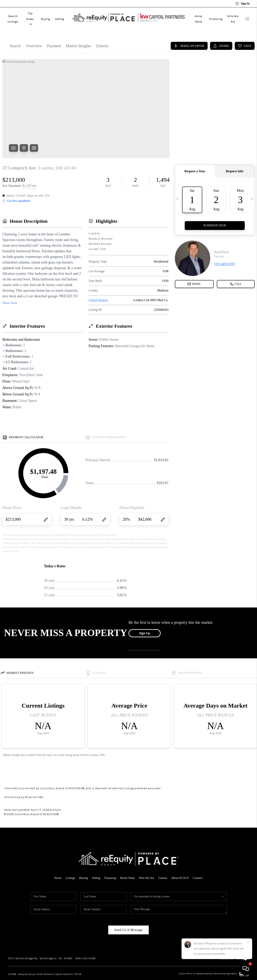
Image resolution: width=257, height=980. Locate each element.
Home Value (191, 14)
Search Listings (17, 14)
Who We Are (230, 14)
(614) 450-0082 (86, 949)
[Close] (248, 943)
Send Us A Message (128, 921)
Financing (211, 14)
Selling (73, 14)
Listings (70, 869)
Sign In (242, 4)
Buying (59, 14)
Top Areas (41, 14)
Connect (199, 869)
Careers (163, 869)
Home (57, 869)
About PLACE (181, 869)
